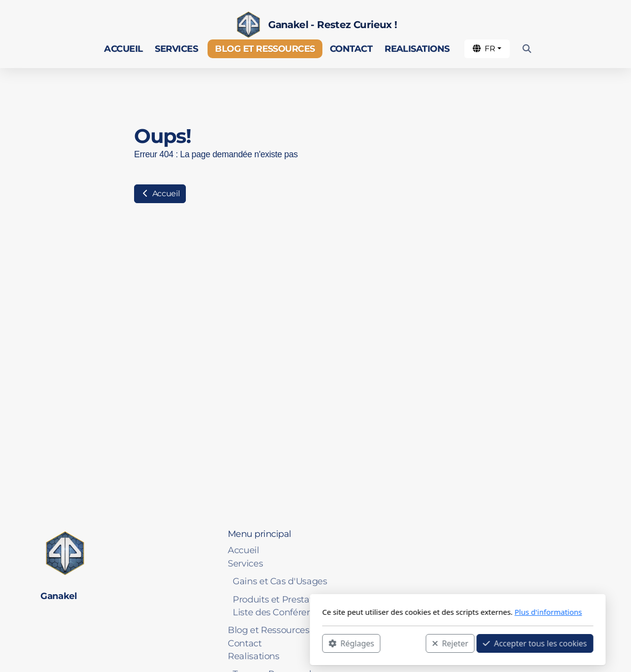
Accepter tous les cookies (393, 643)
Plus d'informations (406, 612)
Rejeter (308, 643)
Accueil (160, 194)
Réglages (209, 643)
